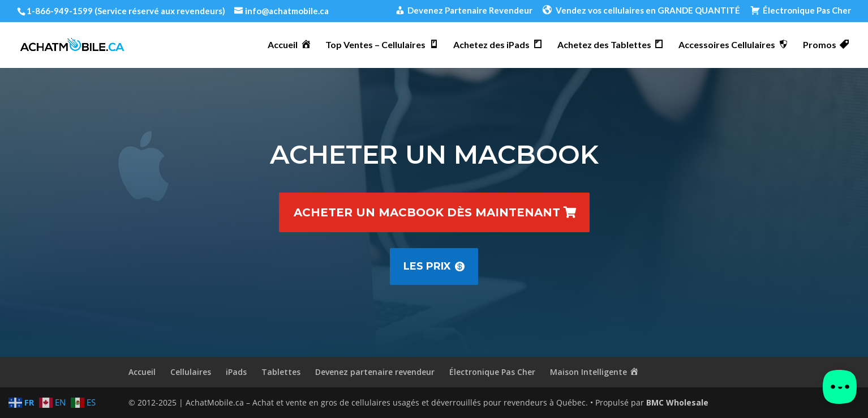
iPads (236, 372)
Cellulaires (191, 372)
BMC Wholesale (677, 402)
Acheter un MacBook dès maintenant (427, 212)
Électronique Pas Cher (492, 372)
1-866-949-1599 (60, 11)
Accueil (142, 372)
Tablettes (281, 372)
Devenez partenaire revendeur (375, 372)
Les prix (427, 266)
